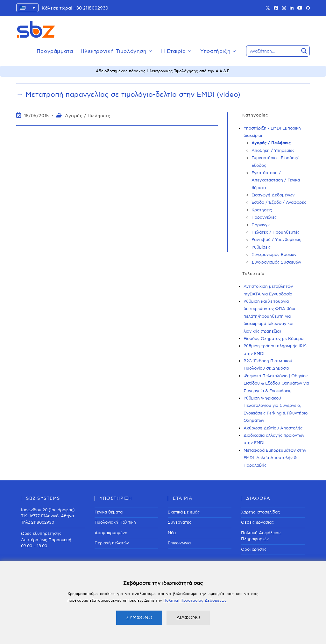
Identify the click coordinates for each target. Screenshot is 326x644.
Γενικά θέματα (109, 512)
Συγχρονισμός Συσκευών (276, 262)
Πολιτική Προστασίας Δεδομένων (195, 601)
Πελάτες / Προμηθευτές (276, 232)
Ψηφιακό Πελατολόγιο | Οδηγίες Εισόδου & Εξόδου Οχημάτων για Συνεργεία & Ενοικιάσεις (276, 383)
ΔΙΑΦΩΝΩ (188, 618)
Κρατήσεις (262, 210)
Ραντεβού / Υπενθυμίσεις (276, 240)
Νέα (172, 533)
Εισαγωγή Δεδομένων (273, 195)
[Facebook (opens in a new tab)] (276, 8)
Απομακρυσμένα (111, 533)
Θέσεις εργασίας (257, 522)
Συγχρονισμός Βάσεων (274, 255)
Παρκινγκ (261, 225)
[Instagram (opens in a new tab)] (284, 8)
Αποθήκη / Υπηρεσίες (273, 151)
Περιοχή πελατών (112, 543)
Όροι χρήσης (254, 549)
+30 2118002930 (91, 8)
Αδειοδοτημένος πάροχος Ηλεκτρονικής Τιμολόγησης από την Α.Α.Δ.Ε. (163, 71)
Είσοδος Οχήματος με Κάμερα (273, 339)
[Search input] (273, 51)
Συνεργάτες (180, 522)
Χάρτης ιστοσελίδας (260, 512)
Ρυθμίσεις (261, 247)
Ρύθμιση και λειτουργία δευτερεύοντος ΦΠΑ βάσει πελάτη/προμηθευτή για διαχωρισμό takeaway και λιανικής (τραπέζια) (270, 316)
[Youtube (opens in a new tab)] (300, 8)
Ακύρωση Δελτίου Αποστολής (273, 428)
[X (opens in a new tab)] (268, 8)
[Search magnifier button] (304, 51)
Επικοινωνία (179, 543)
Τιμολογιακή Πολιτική (115, 522)
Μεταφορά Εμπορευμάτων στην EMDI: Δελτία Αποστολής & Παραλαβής (275, 458)
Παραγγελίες (264, 217)
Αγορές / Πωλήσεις (88, 116)
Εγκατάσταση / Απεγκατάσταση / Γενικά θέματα (276, 180)
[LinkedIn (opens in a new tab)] (292, 8)
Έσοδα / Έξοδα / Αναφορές (279, 202)
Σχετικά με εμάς (184, 512)
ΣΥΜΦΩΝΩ (139, 618)
